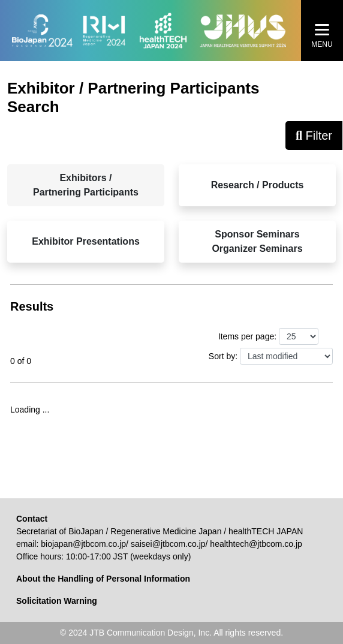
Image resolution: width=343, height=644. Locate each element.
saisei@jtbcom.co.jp (168, 544)
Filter (314, 136)
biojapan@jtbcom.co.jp (83, 544)
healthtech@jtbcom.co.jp (256, 544)
